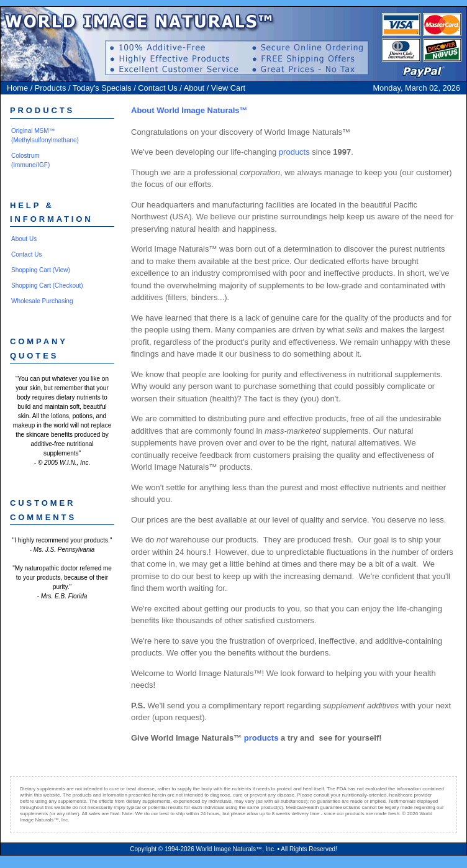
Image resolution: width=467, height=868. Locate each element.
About (194, 88)
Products (51, 88)
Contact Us (157, 88)
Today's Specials (102, 88)
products (294, 152)
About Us (24, 239)
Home (17, 88)
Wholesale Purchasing (42, 301)
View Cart (228, 88)
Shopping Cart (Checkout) (47, 286)
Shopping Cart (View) (41, 270)
